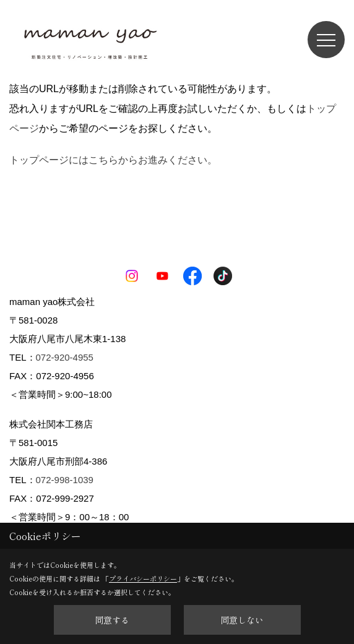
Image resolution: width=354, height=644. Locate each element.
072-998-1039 (65, 480)
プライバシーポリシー (143, 578)
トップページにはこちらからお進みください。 (113, 160)
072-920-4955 (65, 357)
